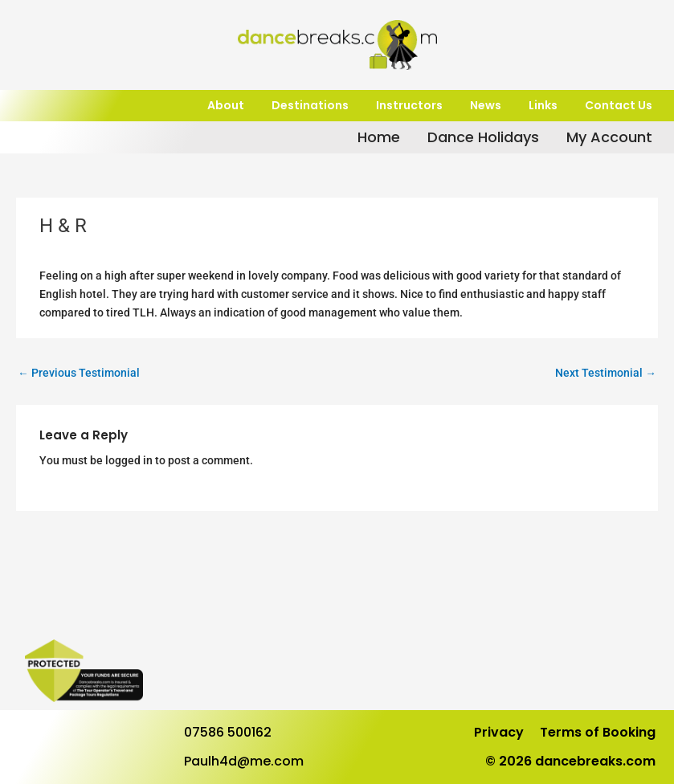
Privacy (499, 732)
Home (379, 137)
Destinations (310, 106)
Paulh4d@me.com (244, 761)
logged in (129, 460)
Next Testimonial (606, 373)
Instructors (409, 106)
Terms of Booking (598, 732)
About (226, 106)
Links (543, 106)
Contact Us (619, 106)
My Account (609, 137)
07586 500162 (228, 732)
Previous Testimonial (79, 373)
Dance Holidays (483, 137)
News (486, 106)
